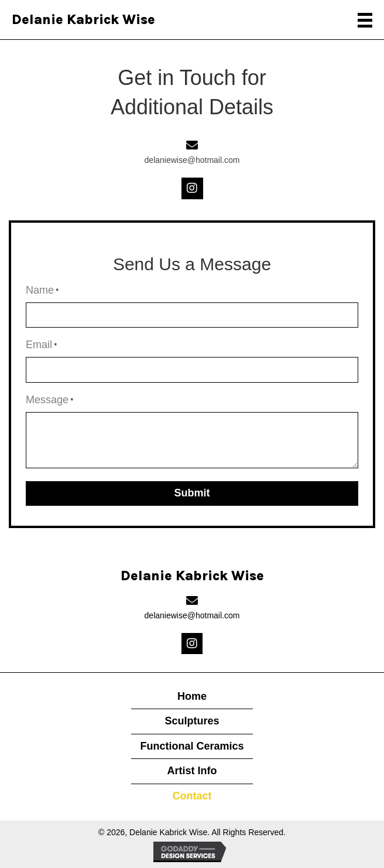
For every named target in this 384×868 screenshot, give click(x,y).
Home (192, 696)
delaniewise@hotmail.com (192, 160)
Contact (192, 796)
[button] (192, 188)
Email (41, 345)
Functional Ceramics (192, 746)
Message (49, 400)
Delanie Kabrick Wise (83, 20)
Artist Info (192, 771)
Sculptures (192, 721)
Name (42, 291)
